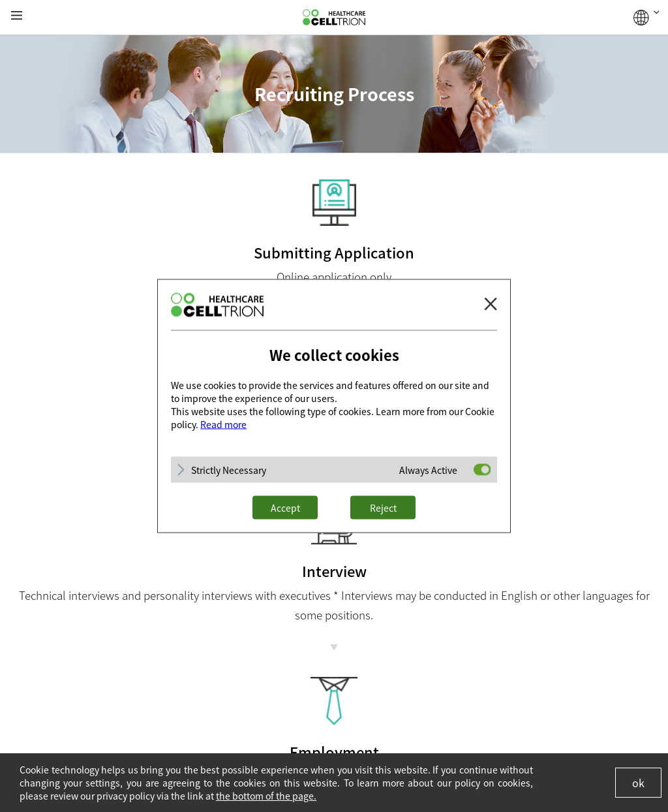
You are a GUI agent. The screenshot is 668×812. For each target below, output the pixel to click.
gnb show (17, 16)
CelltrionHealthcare (334, 18)
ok (638, 783)
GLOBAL (646, 18)
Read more (223, 424)
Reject (383, 508)
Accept (285, 508)
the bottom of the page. (266, 796)
